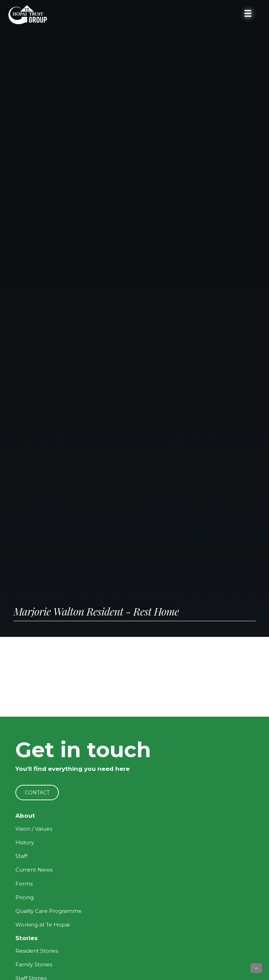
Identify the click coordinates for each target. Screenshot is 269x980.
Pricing (25, 897)
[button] (256, 968)
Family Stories (34, 964)
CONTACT (37, 793)
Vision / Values (34, 829)
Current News (34, 870)
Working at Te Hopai (43, 925)
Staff (21, 856)
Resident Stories (37, 951)
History (25, 842)
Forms (24, 884)
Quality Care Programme (49, 911)
